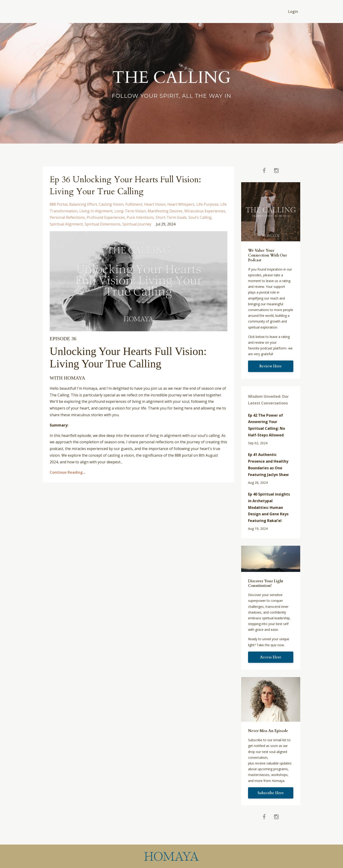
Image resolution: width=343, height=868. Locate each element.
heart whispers (181, 204)
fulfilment (134, 204)
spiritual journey (137, 224)
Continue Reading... (68, 472)
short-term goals (171, 217)
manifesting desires (165, 211)
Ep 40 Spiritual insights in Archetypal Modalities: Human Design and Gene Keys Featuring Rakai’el (269, 507)
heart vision (155, 204)
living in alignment (96, 211)
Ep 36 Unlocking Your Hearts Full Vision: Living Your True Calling (132, 185)
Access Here (271, 657)
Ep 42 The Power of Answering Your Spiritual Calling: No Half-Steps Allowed (267, 425)
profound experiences (106, 217)
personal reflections (67, 217)
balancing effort (83, 204)
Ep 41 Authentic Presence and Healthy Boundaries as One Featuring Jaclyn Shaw (268, 464)
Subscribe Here (271, 793)
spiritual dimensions (103, 224)
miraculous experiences (205, 211)
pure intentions (140, 217)
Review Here (271, 366)
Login (293, 12)
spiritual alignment (66, 224)
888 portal (59, 204)
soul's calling (200, 217)
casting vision (111, 204)
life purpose (207, 204)
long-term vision (130, 211)
